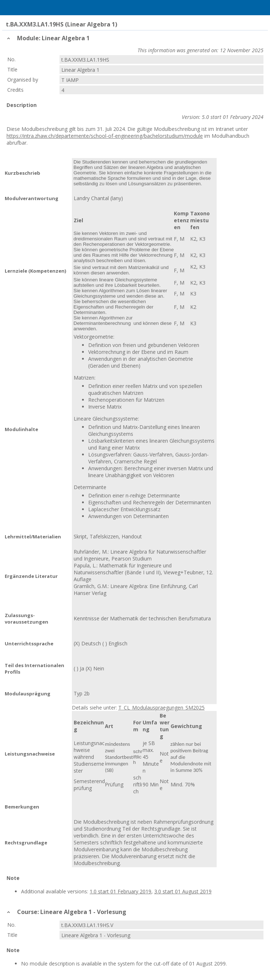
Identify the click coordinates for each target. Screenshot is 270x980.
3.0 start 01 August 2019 (183, 891)
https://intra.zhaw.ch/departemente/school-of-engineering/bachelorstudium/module (105, 136)
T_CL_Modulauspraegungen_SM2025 (161, 708)
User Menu (261, 8)
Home (24, 8)
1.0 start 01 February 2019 (120, 891)
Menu (9, 8)
